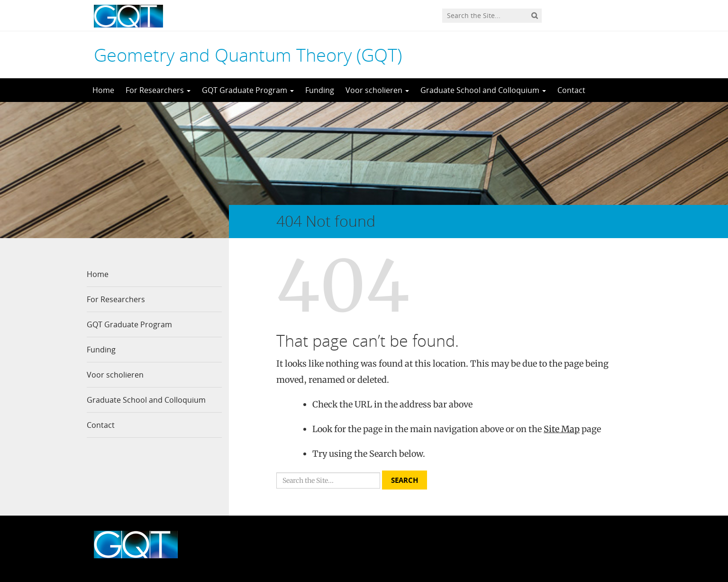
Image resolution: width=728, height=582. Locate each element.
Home (103, 90)
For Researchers (158, 90)
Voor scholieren (377, 90)
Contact (571, 90)
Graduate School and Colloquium (483, 90)
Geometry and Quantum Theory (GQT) (248, 55)
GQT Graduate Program (248, 90)
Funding (320, 90)
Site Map (562, 429)
